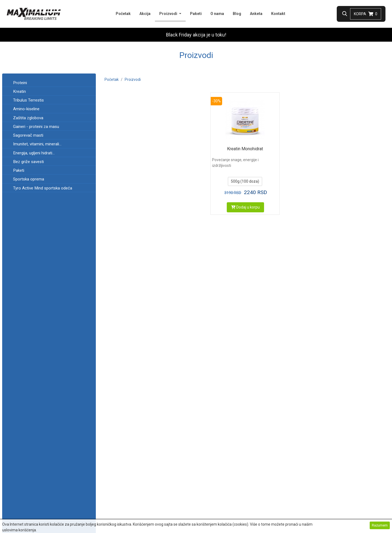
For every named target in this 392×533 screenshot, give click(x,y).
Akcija (145, 14)
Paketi (196, 14)
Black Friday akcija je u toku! (196, 35)
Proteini (20, 83)
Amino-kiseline (26, 109)
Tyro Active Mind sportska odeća (43, 188)
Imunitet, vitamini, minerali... (37, 144)
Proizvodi (172, 13)
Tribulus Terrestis (28, 100)
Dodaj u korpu (245, 207)
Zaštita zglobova (28, 118)
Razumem (380, 525)
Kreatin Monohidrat (245, 149)
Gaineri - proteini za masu (36, 127)
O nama (217, 14)
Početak (123, 14)
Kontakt (278, 14)
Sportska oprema (29, 179)
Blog (237, 14)
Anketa (256, 14)
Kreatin (19, 91)
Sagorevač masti (28, 135)
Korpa (366, 14)
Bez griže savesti (28, 162)
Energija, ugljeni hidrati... (34, 153)
